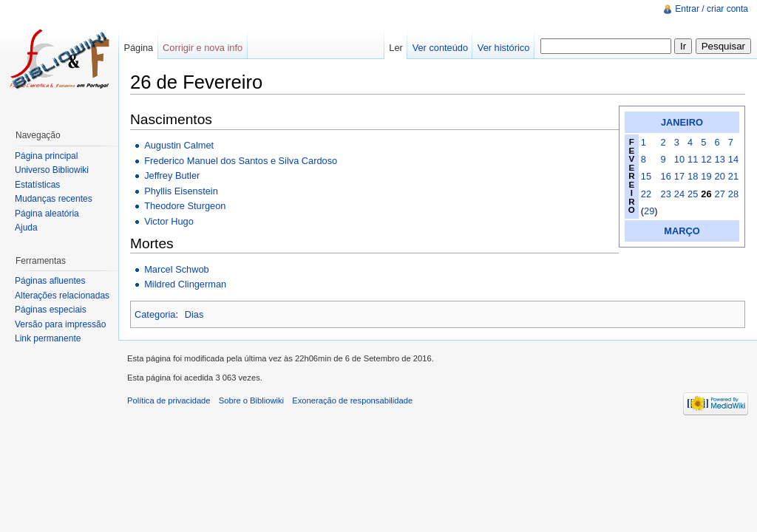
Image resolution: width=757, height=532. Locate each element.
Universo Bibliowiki (52, 170)
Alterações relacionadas (62, 296)
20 (720, 176)
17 (679, 176)
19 (706, 176)
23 (666, 194)
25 (693, 194)
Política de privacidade (169, 400)
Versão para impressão (60, 324)
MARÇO (682, 231)
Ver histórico (503, 48)
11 (693, 159)
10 (679, 159)
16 (666, 176)
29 (649, 211)
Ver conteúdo (440, 48)
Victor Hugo (169, 221)
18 (693, 176)
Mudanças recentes (54, 199)
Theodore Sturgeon (185, 206)
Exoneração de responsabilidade (352, 400)
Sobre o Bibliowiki (251, 400)
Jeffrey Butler (172, 175)
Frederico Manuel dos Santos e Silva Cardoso (241, 161)
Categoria (155, 314)
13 (720, 159)
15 (646, 176)
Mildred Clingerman (185, 284)
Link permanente (48, 338)
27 (720, 194)
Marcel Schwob (176, 269)
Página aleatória (47, 214)
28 (733, 194)
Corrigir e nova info (203, 48)
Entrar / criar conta (712, 9)
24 (679, 194)
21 (733, 176)
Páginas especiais (51, 310)
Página (138, 48)
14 (733, 159)
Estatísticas (37, 185)
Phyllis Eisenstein (181, 191)
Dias (194, 314)
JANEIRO (682, 122)
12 (706, 159)
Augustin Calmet (179, 145)
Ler (396, 48)
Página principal (46, 156)
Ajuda (26, 228)
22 (646, 194)
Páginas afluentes (50, 281)
